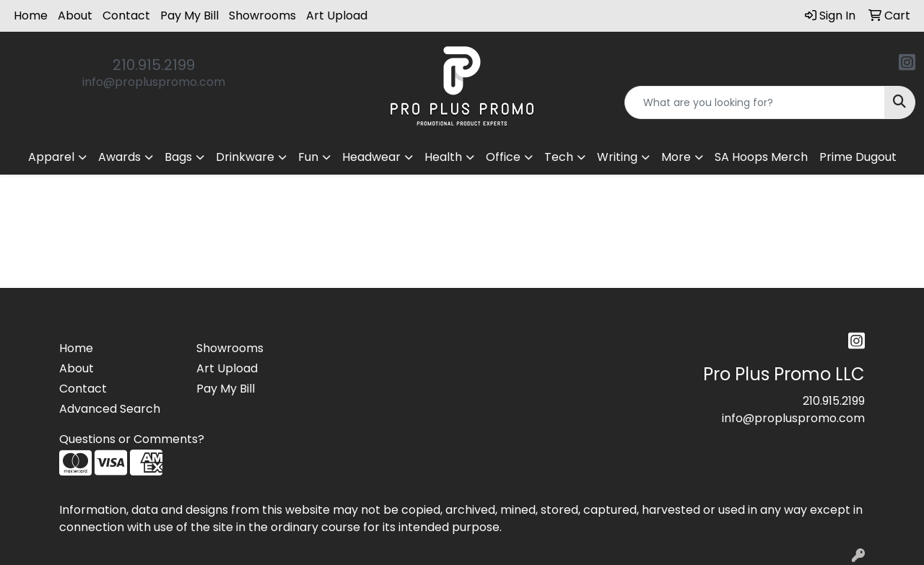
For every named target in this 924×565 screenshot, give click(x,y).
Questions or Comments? (132, 439)
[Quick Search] (755, 102)
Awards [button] (119, 157)
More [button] (676, 157)
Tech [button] (559, 157)
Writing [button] (617, 157)
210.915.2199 (154, 65)
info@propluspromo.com (154, 82)
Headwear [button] (371, 157)
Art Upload (337, 16)
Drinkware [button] (245, 157)
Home (31, 16)
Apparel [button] (51, 157)
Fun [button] (308, 157)
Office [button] (503, 157)
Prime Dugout (858, 157)
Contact (126, 16)
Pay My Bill (189, 16)
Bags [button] (178, 157)
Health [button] (443, 157)
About (75, 16)
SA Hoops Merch (761, 157)
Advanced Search (110, 409)
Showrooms (262, 16)
